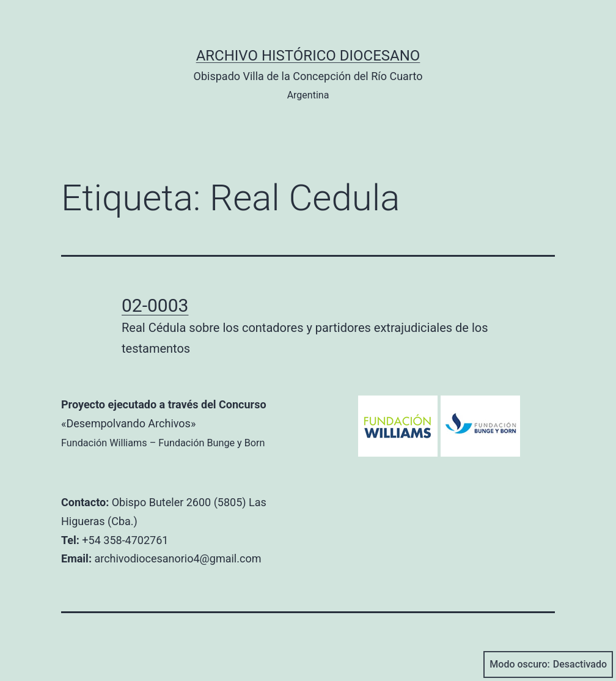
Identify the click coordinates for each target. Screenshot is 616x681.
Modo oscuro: (548, 664)
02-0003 (155, 305)
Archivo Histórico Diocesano (308, 56)
